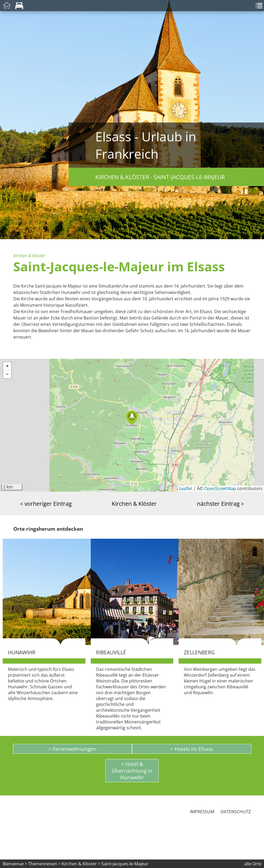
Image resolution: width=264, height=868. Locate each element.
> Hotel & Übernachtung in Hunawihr (132, 771)
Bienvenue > (15, 864)
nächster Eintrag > (220, 503)
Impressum (202, 812)
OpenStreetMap (220, 488)
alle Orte (253, 864)
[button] (132, 418)
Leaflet (186, 488)
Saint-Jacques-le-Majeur (125, 864)
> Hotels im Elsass (192, 749)
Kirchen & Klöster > (82, 864)
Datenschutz (236, 812)
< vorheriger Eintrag (46, 503)
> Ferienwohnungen (72, 749)
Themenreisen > (44, 864)
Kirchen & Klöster (134, 503)
